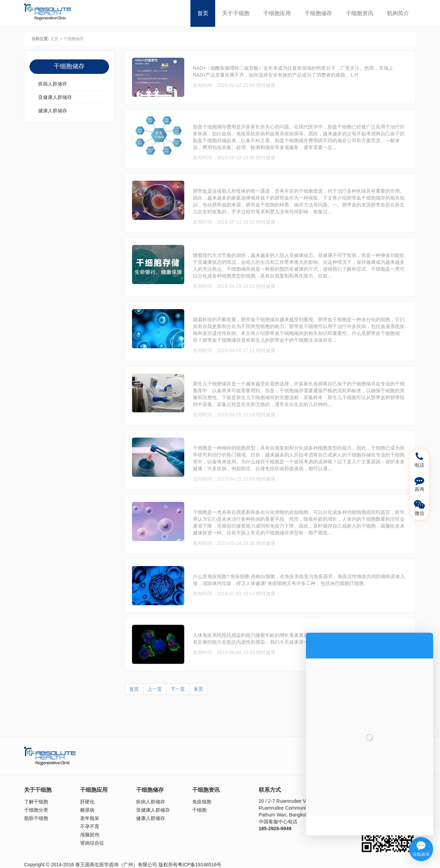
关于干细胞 (236, 13)
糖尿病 (87, 810)
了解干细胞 (36, 802)
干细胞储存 (318, 13)
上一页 (155, 689)
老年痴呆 (90, 818)
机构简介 (398, 13)
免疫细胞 (202, 802)
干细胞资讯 (360, 13)
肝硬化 (87, 802)
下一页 (178, 689)
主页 (54, 39)
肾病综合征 (92, 843)
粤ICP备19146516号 (200, 865)
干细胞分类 (36, 810)
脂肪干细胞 (36, 818)
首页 (203, 13)
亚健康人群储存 (55, 97)
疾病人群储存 (53, 84)
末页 (198, 689)
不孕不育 (90, 826)
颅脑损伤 (90, 835)
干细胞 (199, 810)
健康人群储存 (53, 111)
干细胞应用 (277, 13)
